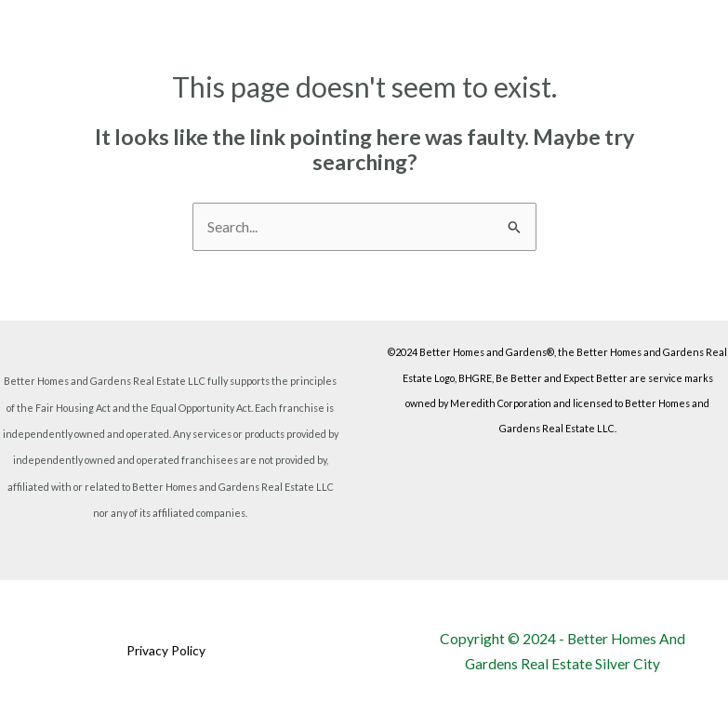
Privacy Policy (166, 651)
